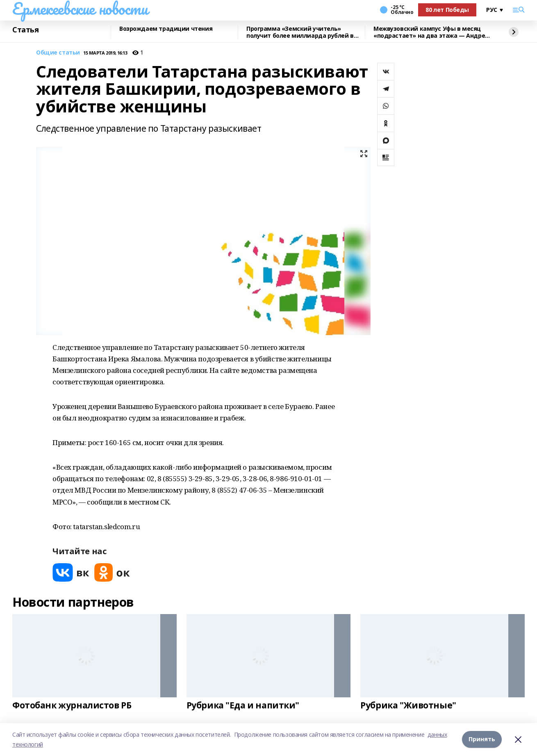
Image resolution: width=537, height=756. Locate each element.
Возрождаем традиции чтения (166, 29)
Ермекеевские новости (80, 9)
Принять (482, 739)
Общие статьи (58, 53)
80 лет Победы (447, 10)
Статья (25, 30)
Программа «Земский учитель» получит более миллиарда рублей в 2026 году (300, 32)
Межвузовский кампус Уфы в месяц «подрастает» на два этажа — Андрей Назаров (431, 32)
